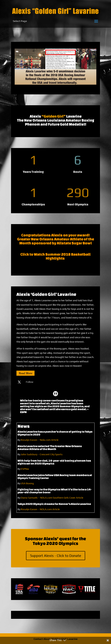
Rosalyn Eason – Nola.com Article (40, 440)
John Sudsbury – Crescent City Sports (42, 454)
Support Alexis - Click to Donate (56, 556)
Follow (30, 382)
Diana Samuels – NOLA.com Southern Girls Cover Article (52, 498)
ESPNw (25, 469)
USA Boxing (28, 483)
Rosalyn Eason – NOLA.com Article (40, 509)
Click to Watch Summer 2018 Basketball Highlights (55, 256)
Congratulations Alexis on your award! (55, 235)
